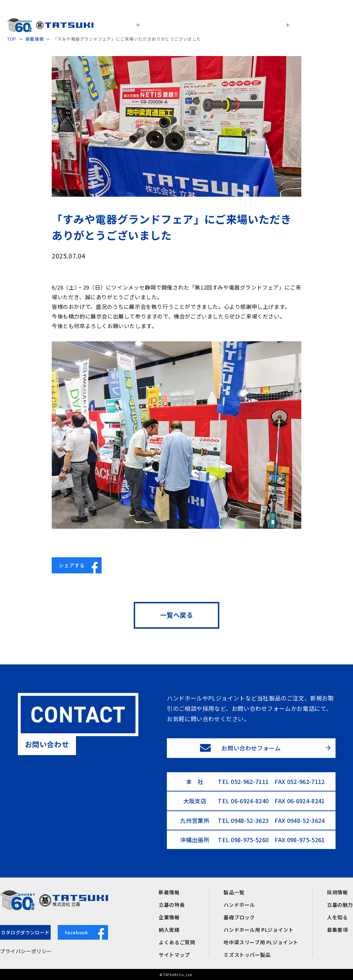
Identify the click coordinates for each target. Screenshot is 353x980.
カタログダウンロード (25, 932)
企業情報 (169, 917)
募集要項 (337, 930)
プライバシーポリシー (26, 951)
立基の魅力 (340, 905)
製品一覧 (234, 892)
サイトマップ (174, 955)
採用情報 (337, 892)
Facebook (87, 933)
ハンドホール (239, 905)
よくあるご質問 (177, 942)
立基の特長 (172, 905)
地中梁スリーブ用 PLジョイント (261, 942)
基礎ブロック (239, 917)
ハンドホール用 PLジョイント (259, 930)
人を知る (337, 917)
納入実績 (169, 930)
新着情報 (169, 892)
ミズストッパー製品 (247, 955)
